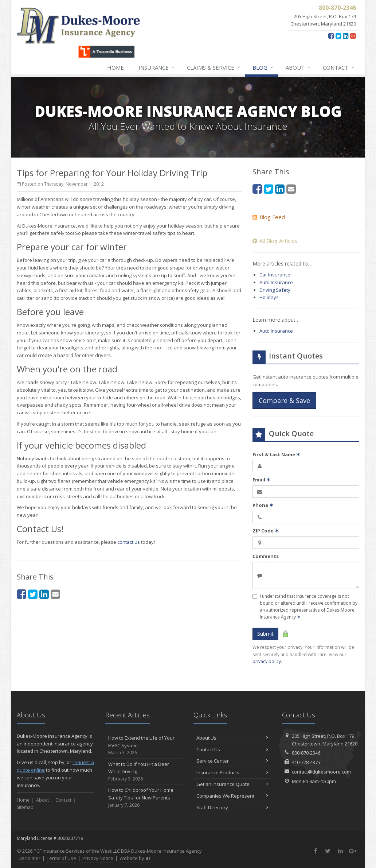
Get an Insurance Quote (232, 784)
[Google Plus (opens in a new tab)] (353, 36)
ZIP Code (266, 531)
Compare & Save (284, 400)
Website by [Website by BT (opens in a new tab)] (135, 858)
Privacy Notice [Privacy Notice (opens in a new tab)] (98, 858)
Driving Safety (275, 290)
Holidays (269, 297)
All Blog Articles (275, 241)
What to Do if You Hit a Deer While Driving (144, 772)
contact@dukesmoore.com (321, 772)
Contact (339, 67)
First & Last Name (276, 454)
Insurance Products (232, 772)
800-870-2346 (306, 753)
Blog (263, 67)
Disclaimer (29, 858)
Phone (263, 505)
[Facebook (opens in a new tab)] (331, 36)
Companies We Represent (232, 796)
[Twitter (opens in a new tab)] (338, 36)
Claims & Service (214, 67)
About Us (232, 738)
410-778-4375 (306, 762)
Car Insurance (275, 275)
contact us (129, 542)
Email (261, 480)
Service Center (232, 761)
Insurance (157, 67)
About (298, 67)
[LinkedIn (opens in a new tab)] (346, 36)
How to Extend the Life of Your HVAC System (144, 745)
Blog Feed (269, 217)
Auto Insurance (276, 282)
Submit (265, 634)
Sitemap (25, 807)
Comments (266, 556)
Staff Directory (232, 807)
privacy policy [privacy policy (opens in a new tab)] (267, 661)
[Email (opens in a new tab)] (55, 594)
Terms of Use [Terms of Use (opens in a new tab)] (61, 858)
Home (115, 67)
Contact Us (232, 749)
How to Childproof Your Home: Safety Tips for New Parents (144, 798)
